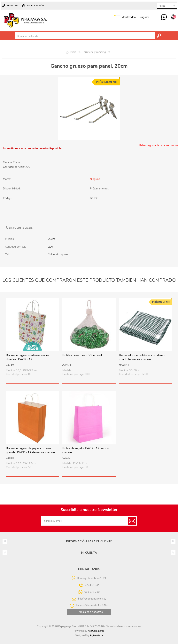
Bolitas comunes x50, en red (82, 355)
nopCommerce (96, 631)
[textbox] (85, 36)
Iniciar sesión (35, 5)
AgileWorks (97, 635)
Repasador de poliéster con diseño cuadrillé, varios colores (143, 357)
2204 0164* (92, 585)
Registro (12, 5)
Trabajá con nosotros (90, 612)
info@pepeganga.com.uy (92, 599)
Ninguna (95, 179)
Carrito (173, 17)
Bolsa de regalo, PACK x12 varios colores (86, 450)
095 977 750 (164, 17)
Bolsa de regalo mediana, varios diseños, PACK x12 (28, 357)
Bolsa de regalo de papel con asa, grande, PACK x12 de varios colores (31, 450)
